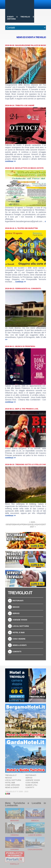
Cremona (15, 835)
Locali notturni (21, 626)
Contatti (17, 652)
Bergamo (15, 821)
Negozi (16, 607)
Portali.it (15, 864)
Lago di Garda (35, 835)
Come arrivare (12, 785)
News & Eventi (20, 645)
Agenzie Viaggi (20, 620)
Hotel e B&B (19, 632)
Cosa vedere (19, 639)
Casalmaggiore (35, 850)
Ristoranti (18, 601)
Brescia (35, 821)
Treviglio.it (11, 775)
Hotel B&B (10, 783)
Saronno (15, 850)
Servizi (16, 613)
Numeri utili (31, 785)
